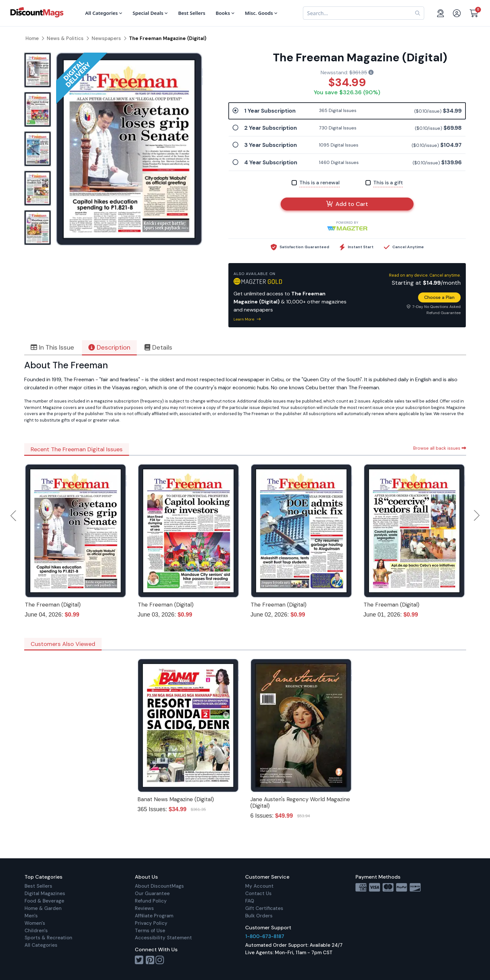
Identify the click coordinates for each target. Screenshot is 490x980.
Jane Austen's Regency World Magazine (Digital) (300, 802)
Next (477, 516)
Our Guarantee (152, 893)
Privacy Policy (151, 923)
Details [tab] (158, 347)
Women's (35, 923)
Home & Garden (43, 908)
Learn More (247, 319)
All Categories (41, 945)
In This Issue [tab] (52, 347)
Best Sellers (38, 886)
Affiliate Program (154, 916)
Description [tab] (109, 347)
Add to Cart (347, 204)
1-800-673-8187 (265, 936)
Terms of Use (150, 931)
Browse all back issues (440, 448)
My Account (259, 886)
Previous (14, 516)
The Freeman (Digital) (53, 605)
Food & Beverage (44, 901)
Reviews (144, 908)
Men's (31, 916)
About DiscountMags (159, 886)
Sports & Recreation (48, 938)
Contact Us (258, 893)
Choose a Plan (439, 297)
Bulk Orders (259, 916)
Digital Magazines (45, 893)
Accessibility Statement (163, 938)
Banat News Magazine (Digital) (176, 799)
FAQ (250, 901)
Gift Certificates (264, 908)
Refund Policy (151, 901)
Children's (36, 931)
